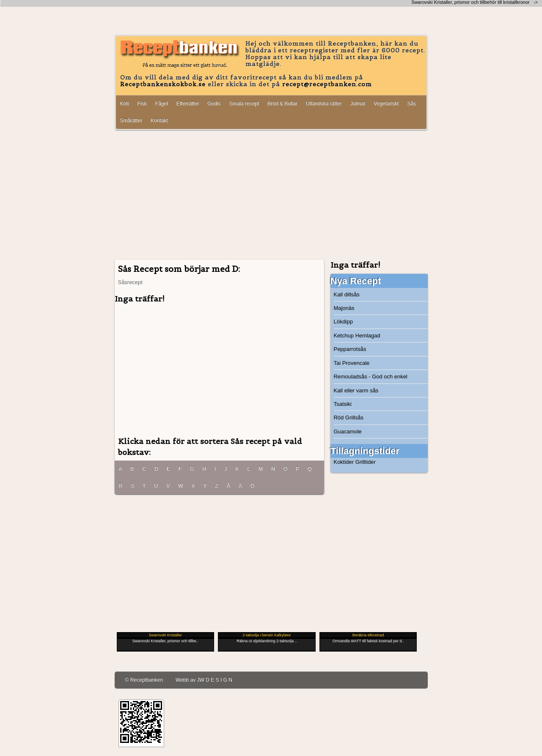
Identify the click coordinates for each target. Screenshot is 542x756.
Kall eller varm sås (356, 390)
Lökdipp (343, 322)
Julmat (358, 104)
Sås (411, 104)
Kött (125, 104)
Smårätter (131, 121)
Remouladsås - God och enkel (371, 377)
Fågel (162, 104)
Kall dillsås (347, 294)
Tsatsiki (343, 404)
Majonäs (344, 308)
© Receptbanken (144, 680)
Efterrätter (188, 104)
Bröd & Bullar (282, 104)
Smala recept (244, 104)
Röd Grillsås (349, 418)
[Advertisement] (271, 196)
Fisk (142, 104)
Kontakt (159, 121)
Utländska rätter (324, 104)
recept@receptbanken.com (327, 84)
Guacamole (348, 431)
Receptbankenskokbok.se (163, 84)
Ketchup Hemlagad (357, 336)
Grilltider (366, 462)
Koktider (344, 462)
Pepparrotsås (350, 349)
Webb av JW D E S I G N (204, 680)
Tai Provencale (352, 363)
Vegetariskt (386, 104)
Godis (214, 104)
